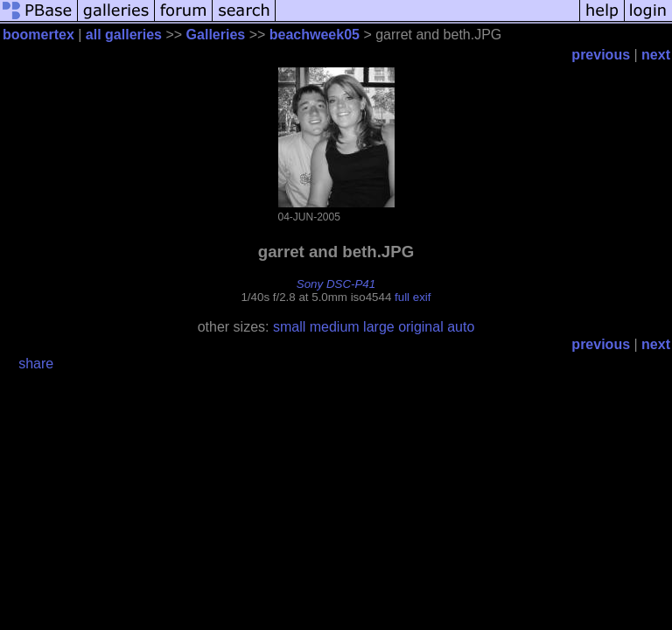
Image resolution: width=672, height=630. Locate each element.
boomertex (38, 35)
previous (601, 55)
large (379, 327)
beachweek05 (315, 35)
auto (461, 327)
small (289, 327)
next (656, 55)
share (36, 364)
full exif (413, 297)
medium (335, 327)
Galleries (216, 35)
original (421, 327)
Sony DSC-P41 (336, 284)
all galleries (124, 35)
